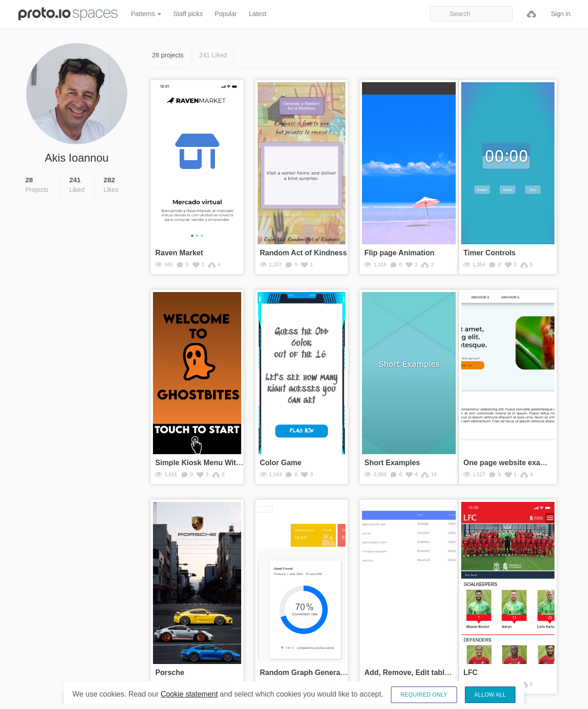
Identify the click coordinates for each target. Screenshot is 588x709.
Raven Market (179, 253)
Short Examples (392, 463)
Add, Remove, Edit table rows (416, 672)
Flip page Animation (399, 253)
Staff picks (188, 14)
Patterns (146, 14)
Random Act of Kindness (304, 253)
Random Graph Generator (305, 672)
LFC (471, 672)
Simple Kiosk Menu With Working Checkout (231, 463)
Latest (258, 14)
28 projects (168, 55)
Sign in (561, 14)
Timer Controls (490, 253)
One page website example (511, 463)
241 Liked (213, 55)
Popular (226, 14)
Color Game (281, 463)
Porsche (170, 672)
